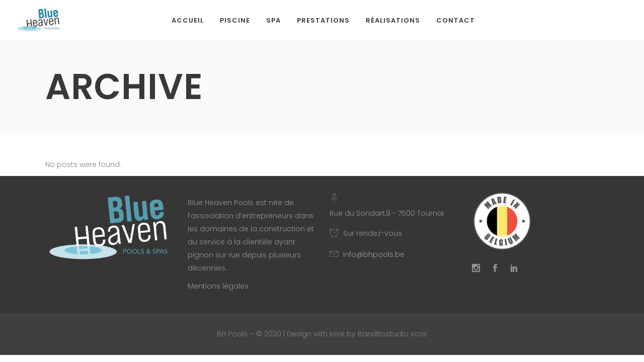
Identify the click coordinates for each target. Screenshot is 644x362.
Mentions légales (218, 286)
